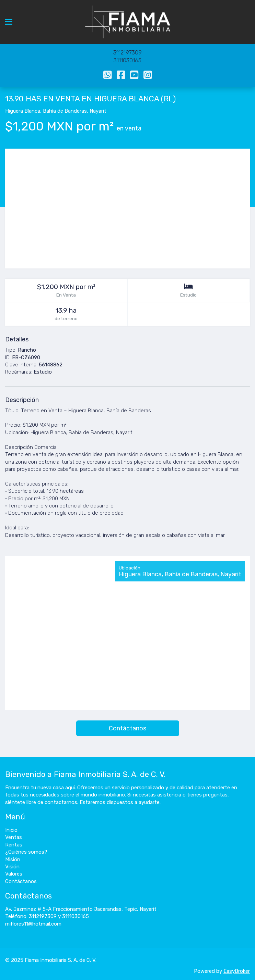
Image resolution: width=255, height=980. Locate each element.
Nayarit (98, 111)
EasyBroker (237, 971)
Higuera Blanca (23, 111)
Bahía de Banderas (65, 111)
